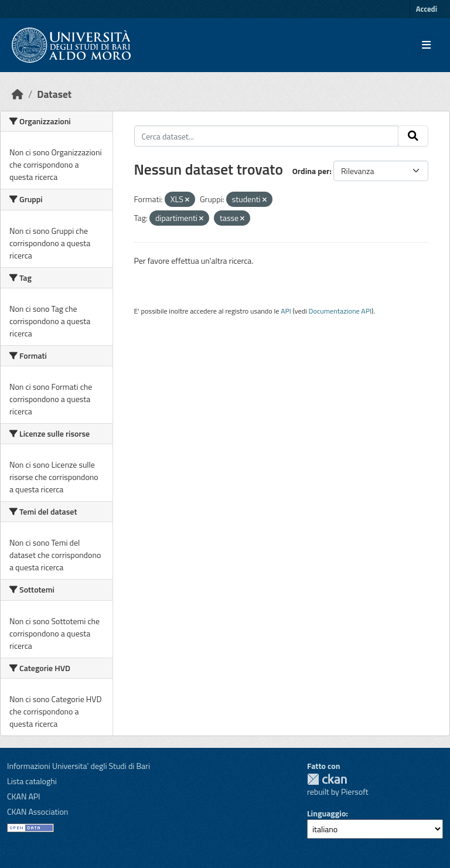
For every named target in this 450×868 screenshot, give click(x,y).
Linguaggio (326, 813)
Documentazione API (340, 311)
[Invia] (413, 136)
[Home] (18, 94)
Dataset (54, 94)
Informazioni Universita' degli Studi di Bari (79, 766)
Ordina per (311, 171)
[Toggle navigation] (426, 45)
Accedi (427, 9)
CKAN (327, 779)
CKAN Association (37, 811)
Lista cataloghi (32, 781)
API (286, 311)
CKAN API (24, 796)
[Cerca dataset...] (267, 136)
